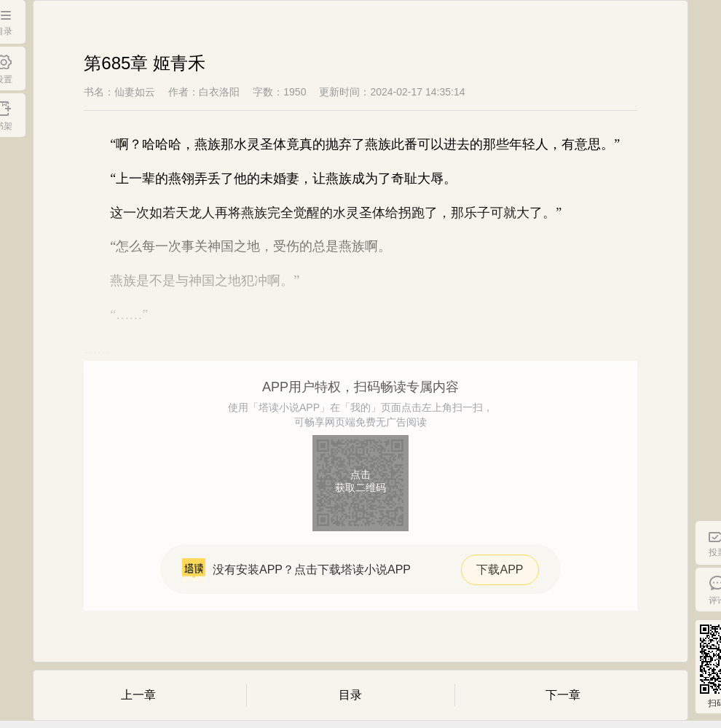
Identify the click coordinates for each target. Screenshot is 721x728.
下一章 (563, 695)
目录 (350, 695)
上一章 (138, 695)
